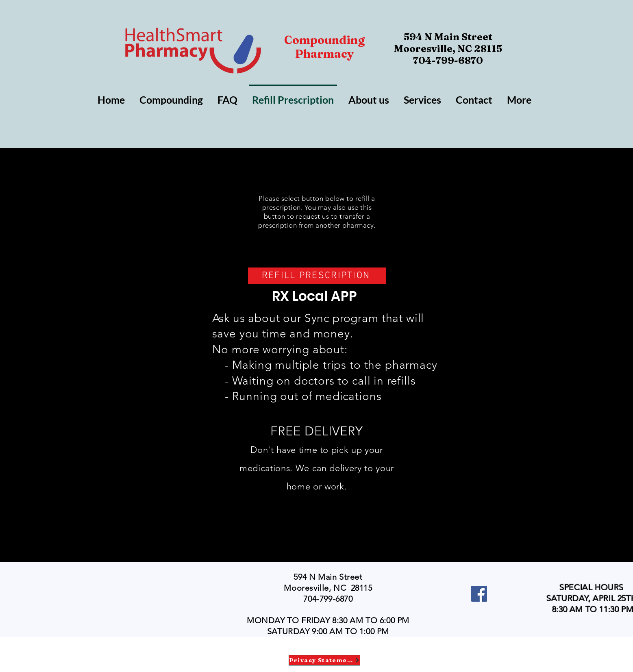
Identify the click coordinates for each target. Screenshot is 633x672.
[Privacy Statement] (324, 660)
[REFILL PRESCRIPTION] (317, 276)
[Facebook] (479, 594)
